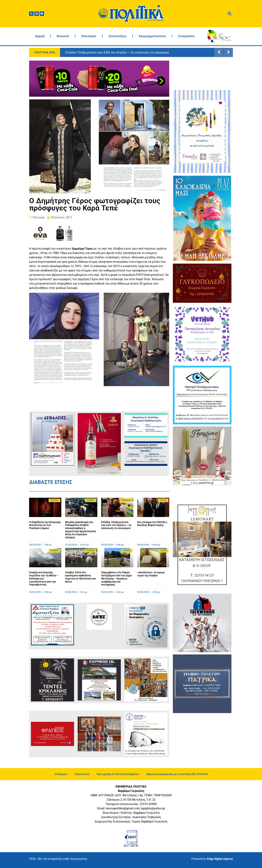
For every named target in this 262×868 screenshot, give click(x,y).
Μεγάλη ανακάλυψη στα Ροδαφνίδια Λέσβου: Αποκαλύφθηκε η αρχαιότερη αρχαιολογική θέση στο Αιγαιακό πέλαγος (80, 530)
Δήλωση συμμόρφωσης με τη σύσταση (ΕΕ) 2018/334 (177, 774)
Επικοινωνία (82, 774)
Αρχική (40, 36)
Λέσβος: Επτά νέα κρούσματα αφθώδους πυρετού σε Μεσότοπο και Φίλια (81, 577)
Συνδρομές (61, 774)
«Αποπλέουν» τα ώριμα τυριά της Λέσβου (151, 574)
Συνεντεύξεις (118, 36)
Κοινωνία (63, 36)
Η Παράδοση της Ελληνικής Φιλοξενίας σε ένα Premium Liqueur (45, 525)
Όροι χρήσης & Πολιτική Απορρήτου (118, 774)
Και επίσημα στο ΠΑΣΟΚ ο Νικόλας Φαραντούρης (152, 524)
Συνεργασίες (186, 36)
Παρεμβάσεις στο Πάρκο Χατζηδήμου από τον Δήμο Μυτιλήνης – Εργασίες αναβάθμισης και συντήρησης (117, 578)
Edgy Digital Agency (220, 859)
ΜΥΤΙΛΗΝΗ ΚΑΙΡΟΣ (202, 74)
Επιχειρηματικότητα (152, 36)
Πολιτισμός (89, 36)
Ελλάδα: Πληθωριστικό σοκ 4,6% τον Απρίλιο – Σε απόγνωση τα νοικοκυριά (117, 52)
